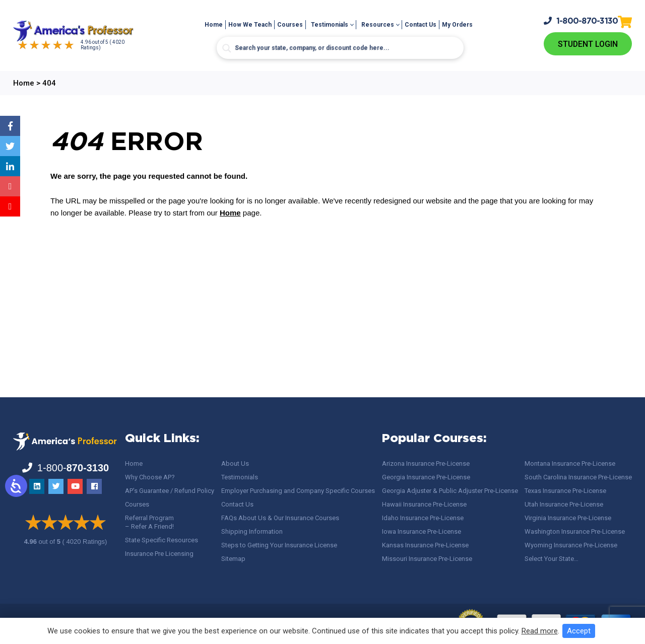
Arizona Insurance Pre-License (426, 463)
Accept (579, 631)
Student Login (588, 44)
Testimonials (330, 25)
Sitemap (233, 559)
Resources (378, 25)
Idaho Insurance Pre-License (423, 518)
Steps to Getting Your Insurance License (279, 545)
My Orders (457, 25)
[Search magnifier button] (227, 48)
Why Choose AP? (150, 477)
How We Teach (250, 25)
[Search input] (340, 48)
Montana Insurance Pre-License (570, 463)
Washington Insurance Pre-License (575, 531)
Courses (290, 25)
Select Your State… (552, 559)
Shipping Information (252, 531)
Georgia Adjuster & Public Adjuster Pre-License (450, 491)
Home (214, 25)
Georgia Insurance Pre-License (426, 477)
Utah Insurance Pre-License (564, 504)
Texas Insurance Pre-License (565, 491)
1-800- (581, 21)
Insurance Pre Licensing (159, 554)
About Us (235, 463)
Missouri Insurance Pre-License (427, 559)
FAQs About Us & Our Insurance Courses (280, 518)
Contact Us (421, 25)
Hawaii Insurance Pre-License (424, 504)
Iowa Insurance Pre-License (422, 531)
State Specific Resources (162, 540)
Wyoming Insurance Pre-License (571, 545)
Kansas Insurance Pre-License (425, 545)
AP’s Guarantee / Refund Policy (170, 491)
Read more (540, 631)
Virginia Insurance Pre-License (568, 518)
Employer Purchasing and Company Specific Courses (298, 491)
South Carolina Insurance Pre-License (578, 477)
